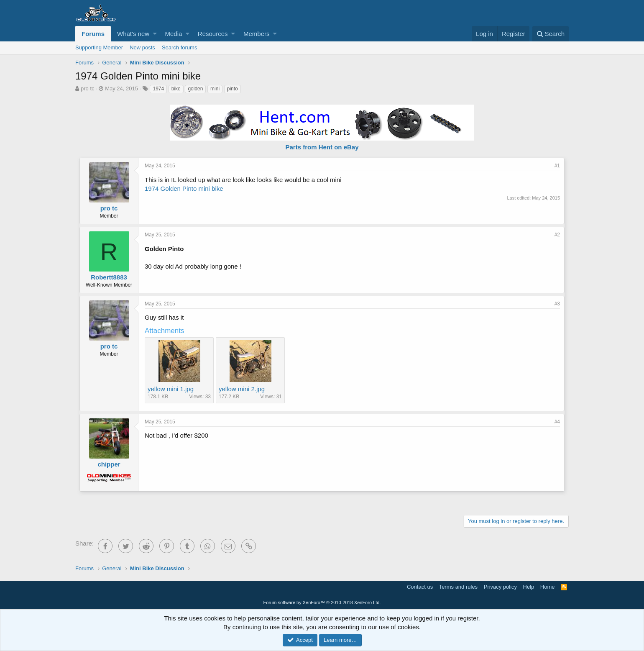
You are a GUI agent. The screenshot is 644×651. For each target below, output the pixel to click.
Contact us (420, 587)
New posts (142, 47)
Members (257, 34)
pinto (233, 89)
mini (215, 89)
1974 (158, 89)
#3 (557, 304)
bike (176, 89)
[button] (155, 34)
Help (529, 587)
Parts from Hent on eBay (322, 147)
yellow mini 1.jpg (171, 389)
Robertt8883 (109, 277)
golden (195, 89)
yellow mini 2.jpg (242, 389)
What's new (133, 34)
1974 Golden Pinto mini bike (184, 188)
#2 (557, 235)
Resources (213, 34)
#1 (557, 166)
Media (174, 34)
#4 (557, 422)
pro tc (88, 88)
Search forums (180, 47)
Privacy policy (500, 587)
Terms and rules (458, 587)
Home (548, 587)
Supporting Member (99, 47)
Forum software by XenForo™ (322, 602)
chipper (109, 464)
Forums (93, 34)
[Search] (551, 34)
